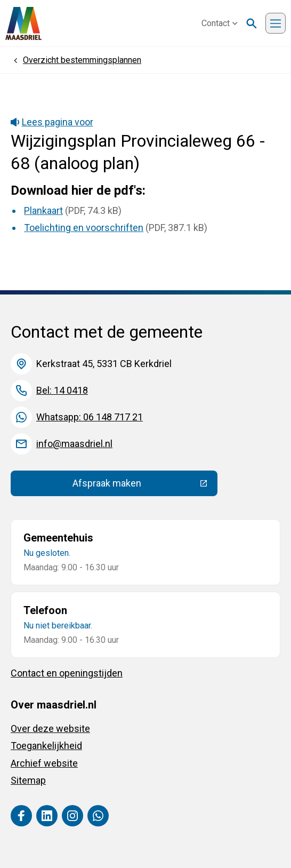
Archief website (44, 763)
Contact (220, 23)
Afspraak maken (145, 485)
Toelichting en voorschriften (84, 228)
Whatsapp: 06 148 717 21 (90, 417)
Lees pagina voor (52, 122)
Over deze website (50, 728)
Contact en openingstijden (67, 673)
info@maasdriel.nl (74, 444)
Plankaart (43, 210)
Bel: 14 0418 (62, 390)
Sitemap (28, 780)
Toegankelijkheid (46, 746)
